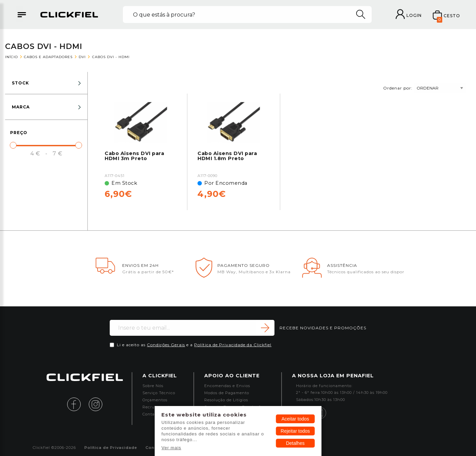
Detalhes (295, 443)
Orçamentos (155, 400)
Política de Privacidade (111, 448)
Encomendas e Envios (227, 386)
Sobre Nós (153, 386)
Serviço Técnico (159, 393)
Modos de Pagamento (227, 393)
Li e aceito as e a (194, 345)
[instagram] (96, 404)
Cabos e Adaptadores (48, 57)
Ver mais (171, 448)
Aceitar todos (295, 419)
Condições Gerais (166, 345)
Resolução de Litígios (226, 400)
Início (11, 57)
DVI (82, 57)
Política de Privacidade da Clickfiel (233, 345)
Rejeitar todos (295, 431)
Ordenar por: (425, 88)
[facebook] (77, 404)
